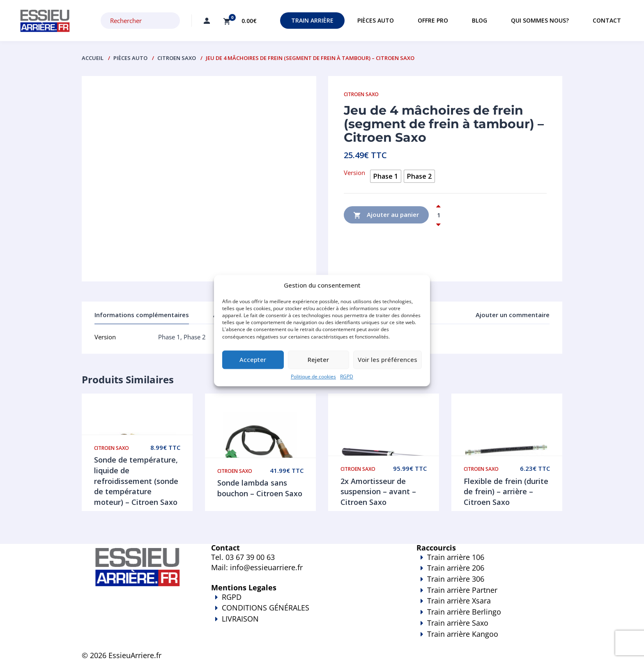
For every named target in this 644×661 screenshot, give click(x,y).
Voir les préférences (388, 360)
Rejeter (318, 360)
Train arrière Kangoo (466, 640)
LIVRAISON (301, 624)
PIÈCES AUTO (130, 58)
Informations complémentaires (142, 315)
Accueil (93, 58)
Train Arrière (312, 20)
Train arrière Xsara (459, 601)
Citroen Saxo (177, 58)
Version (354, 173)
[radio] (386, 176)
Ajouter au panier (386, 215)
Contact (607, 20)
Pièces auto (376, 20)
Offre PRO (433, 20)
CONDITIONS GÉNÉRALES (266, 608)
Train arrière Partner (462, 590)
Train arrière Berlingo (464, 612)
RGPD (347, 377)
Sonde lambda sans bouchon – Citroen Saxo (260, 488)
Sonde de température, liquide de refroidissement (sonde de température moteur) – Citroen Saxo (136, 481)
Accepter (253, 360)
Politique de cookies (313, 377)
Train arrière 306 (456, 579)
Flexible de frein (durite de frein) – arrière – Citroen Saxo (506, 492)
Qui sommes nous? (540, 20)
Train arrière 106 (456, 557)
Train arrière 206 (456, 568)
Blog (480, 20)
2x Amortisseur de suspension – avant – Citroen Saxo (378, 492)
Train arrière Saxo (458, 623)
